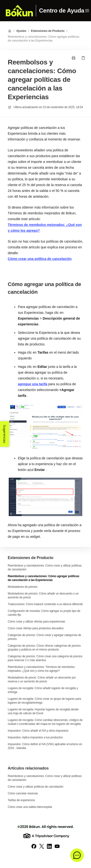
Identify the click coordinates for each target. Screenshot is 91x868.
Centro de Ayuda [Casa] (62, 11)
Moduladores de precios (23, 587)
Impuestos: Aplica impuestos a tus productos (35, 737)
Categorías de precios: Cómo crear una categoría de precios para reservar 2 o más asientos (45, 658)
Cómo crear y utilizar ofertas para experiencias (36, 622)
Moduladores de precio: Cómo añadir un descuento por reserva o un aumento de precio (42, 679)
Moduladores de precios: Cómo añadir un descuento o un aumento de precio (43, 595)
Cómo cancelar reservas (23, 793)
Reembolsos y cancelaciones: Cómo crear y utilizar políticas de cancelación (45, 567)
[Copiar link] (83, 58)
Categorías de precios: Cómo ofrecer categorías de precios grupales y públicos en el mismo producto (44, 648)
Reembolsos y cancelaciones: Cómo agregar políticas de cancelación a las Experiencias (43, 39)
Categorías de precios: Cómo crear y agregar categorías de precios (44, 637)
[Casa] (19, 11)
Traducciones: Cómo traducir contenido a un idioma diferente (45, 604)
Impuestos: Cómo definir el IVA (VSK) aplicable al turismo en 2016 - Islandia (45, 746)
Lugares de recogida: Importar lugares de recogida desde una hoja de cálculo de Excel (43, 711)
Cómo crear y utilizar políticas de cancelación (36, 787)
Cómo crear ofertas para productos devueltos (36, 628)
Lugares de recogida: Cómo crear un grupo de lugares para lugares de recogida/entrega (44, 701)
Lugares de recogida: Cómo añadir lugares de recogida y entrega (43, 690)
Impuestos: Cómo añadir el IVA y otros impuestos (38, 731)
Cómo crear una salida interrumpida (30, 807)
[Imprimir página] (74, 58)
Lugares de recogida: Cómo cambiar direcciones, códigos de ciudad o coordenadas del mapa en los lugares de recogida (45, 722)
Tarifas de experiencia (21, 800)
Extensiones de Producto (48, 31)
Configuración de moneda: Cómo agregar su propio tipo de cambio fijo (44, 613)
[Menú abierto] (87, 11)
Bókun (34, 827)
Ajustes (21, 31)
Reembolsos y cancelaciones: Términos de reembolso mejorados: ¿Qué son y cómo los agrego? (41, 669)
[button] (77, 855)
